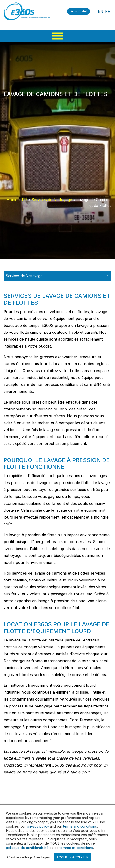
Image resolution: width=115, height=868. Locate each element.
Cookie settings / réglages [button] (29, 857)
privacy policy (38, 826)
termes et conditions (76, 848)
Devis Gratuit (79, 11)
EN (101, 11)
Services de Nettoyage (52, 200)
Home (12, 200)
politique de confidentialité (27, 848)
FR (108, 11)
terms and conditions (80, 826)
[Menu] (57, 36)
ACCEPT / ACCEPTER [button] (72, 857)
